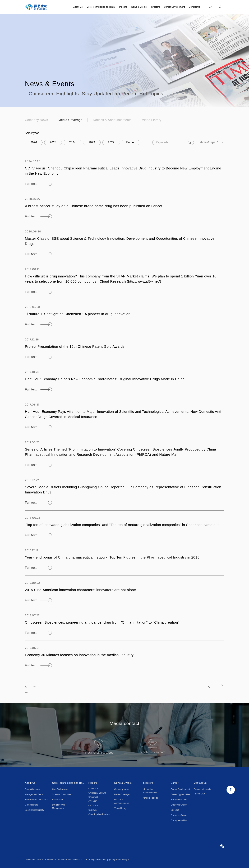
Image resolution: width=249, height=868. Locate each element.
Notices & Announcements (112, 120)
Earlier (131, 142)
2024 (72, 142)
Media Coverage (71, 120)
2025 (53, 142)
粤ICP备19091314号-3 (119, 860)
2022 (111, 142)
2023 (92, 142)
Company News (36, 120)
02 (34, 693)
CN (211, 7)
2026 (34, 142)
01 (26, 693)
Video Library (152, 120)
